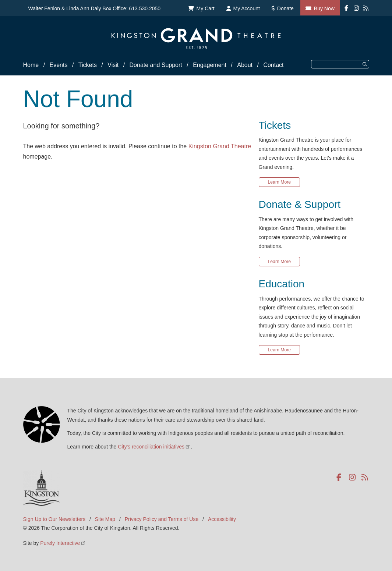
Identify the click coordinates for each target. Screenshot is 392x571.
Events (59, 65)
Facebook (340, 478)
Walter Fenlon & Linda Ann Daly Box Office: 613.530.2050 (95, 8)
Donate (285, 8)
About (245, 65)
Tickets (88, 65)
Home (31, 65)
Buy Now (324, 8)
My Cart (206, 8)
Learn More (280, 182)
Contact (273, 65)
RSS (365, 478)
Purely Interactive (63, 543)
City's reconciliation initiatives (154, 447)
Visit (113, 65)
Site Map (105, 519)
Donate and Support (156, 65)
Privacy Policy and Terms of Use (162, 519)
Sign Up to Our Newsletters (54, 519)
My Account (247, 8)
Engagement (210, 65)
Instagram (353, 478)
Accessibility (222, 519)
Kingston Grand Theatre (220, 146)
